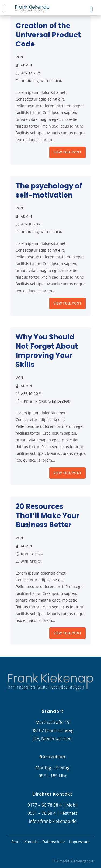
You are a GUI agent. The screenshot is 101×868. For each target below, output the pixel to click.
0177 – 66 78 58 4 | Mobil (53, 805)
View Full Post (67, 152)
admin (26, 65)
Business (29, 81)
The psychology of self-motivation (49, 191)
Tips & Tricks (34, 401)
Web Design (51, 81)
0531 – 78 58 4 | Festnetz (53, 813)
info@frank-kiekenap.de (53, 821)
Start (16, 842)
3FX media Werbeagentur (73, 861)
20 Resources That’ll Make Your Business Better (48, 516)
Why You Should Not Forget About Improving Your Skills (47, 351)
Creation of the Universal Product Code (48, 35)
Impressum (79, 842)
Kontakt (31, 842)
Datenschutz (54, 842)
